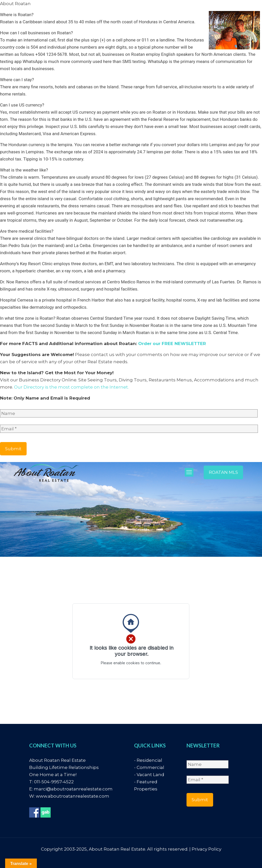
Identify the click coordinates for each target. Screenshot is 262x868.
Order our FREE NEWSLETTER (172, 344)
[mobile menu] (189, 472)
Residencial (149, 760)
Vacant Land (150, 775)
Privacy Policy (206, 849)
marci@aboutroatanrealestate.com (73, 789)
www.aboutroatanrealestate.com (73, 796)
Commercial (150, 767)
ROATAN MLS (223, 472)
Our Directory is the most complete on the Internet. (71, 387)
